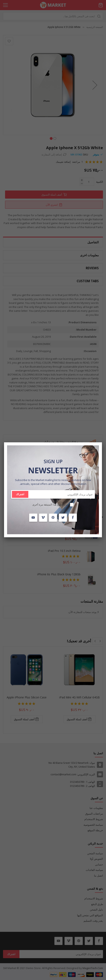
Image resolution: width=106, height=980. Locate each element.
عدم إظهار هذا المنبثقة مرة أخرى (50, 504)
